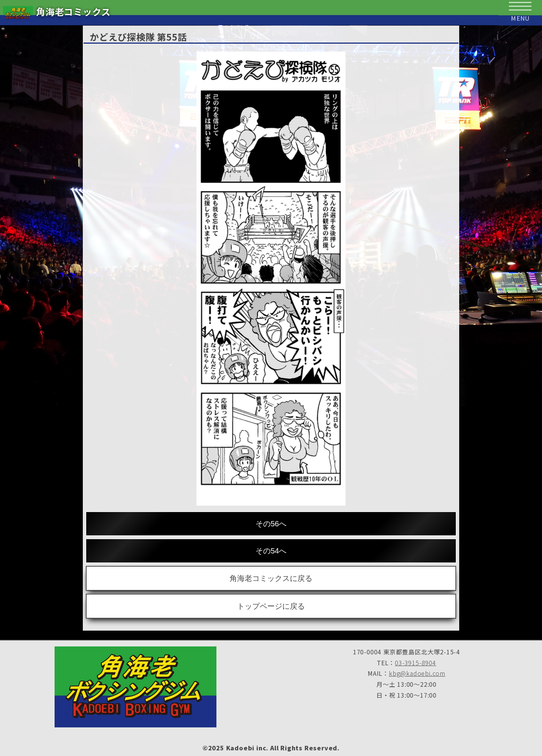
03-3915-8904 (416, 663)
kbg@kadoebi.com (417, 673)
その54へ (271, 551)
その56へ (271, 524)
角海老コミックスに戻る (271, 578)
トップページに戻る (271, 606)
